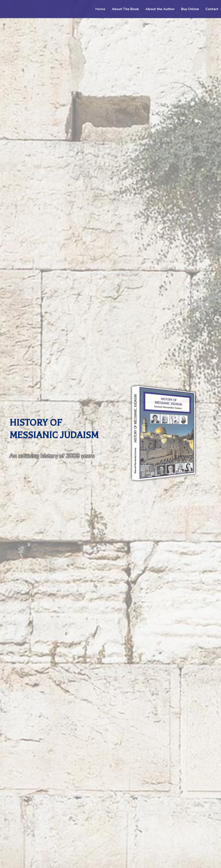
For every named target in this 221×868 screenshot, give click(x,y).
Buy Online (190, 9)
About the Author (160, 9)
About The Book (125, 9)
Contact (212, 9)
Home (100, 9)
